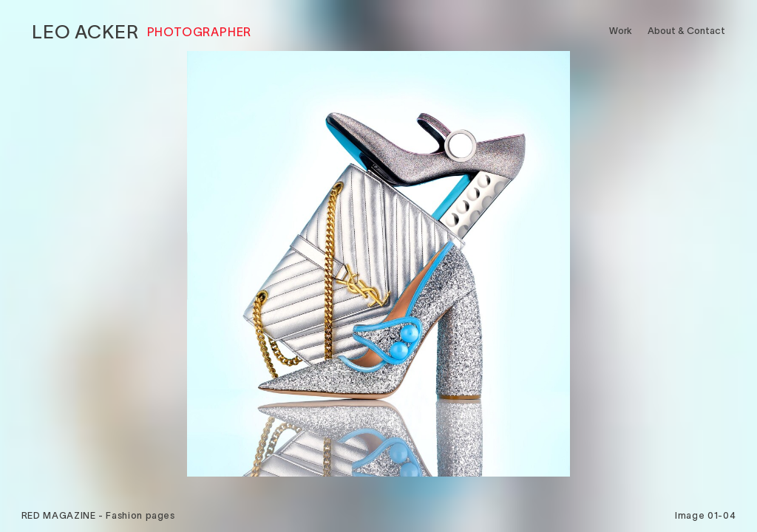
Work (621, 31)
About (686, 31)
